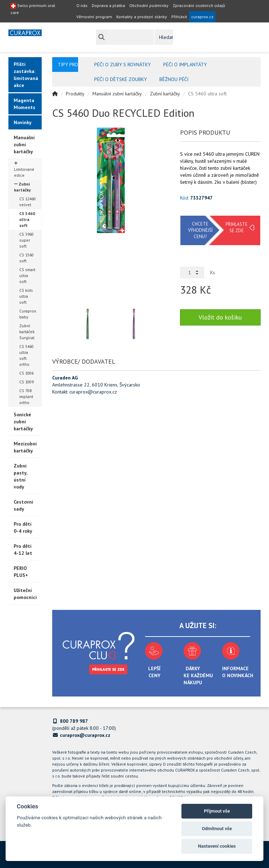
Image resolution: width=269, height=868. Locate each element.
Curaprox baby (28, 314)
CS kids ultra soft (26, 296)
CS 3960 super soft (26, 240)
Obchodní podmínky (149, 5)
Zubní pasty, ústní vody (20, 476)
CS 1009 (26, 382)
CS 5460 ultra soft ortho (26, 355)
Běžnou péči (174, 79)
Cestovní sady (23, 505)
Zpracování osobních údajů (199, 5)
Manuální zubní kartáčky (24, 144)
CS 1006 (26, 373)
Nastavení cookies (217, 846)
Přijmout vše (217, 811)
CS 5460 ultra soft (27, 219)
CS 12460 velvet (27, 202)
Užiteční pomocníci (25, 594)
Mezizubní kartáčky (25, 447)
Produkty (75, 94)
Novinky (23, 122)
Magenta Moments (25, 104)
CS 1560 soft (26, 258)
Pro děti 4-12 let (23, 550)
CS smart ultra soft (27, 275)
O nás (82, 5)
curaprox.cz (202, 17)
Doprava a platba (108, 5)
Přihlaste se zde (237, 227)
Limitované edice (24, 170)
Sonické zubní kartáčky (23, 422)
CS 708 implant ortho (26, 396)
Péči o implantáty (185, 65)
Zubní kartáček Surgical (27, 332)
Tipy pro (68, 65)
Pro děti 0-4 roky (23, 527)
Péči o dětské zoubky (120, 79)
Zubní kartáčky (22, 187)
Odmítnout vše (217, 829)
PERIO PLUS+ (21, 572)
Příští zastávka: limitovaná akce (26, 75)
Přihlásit (179, 17)
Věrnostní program (94, 17)
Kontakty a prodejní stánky (142, 17)
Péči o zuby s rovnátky (122, 65)
